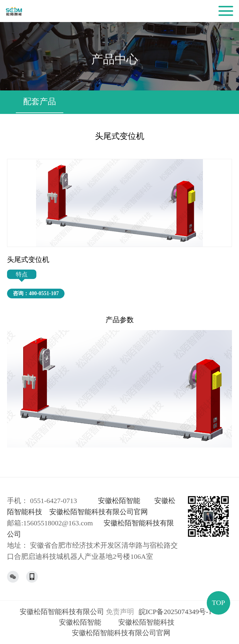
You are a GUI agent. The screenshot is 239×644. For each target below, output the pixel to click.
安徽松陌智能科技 (146, 622)
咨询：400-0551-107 (36, 293)
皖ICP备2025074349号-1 (175, 612)
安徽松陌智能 (119, 501)
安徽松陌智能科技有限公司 (62, 612)
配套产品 (40, 101)
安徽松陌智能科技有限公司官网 (99, 512)
